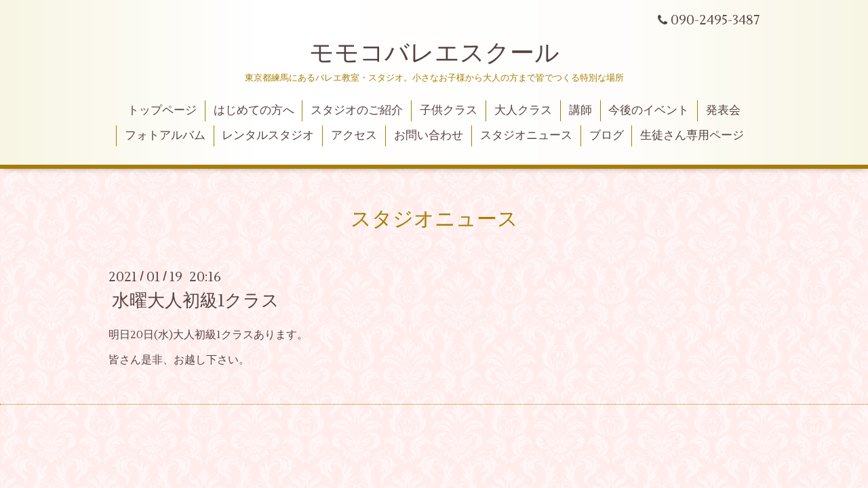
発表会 (723, 110)
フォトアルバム (165, 136)
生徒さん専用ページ (692, 136)
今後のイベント (649, 110)
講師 (580, 110)
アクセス (354, 136)
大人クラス (523, 110)
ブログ (607, 136)
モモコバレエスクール (434, 54)
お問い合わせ (429, 136)
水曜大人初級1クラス (196, 301)
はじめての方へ (254, 110)
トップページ (162, 110)
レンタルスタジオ (268, 136)
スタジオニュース (526, 136)
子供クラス (449, 110)
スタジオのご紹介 (357, 110)
